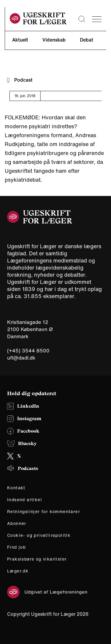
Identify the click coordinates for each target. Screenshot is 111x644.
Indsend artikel (25, 500)
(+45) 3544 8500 (28, 351)
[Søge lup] (82, 19)
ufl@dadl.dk (21, 358)
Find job (16, 547)
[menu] (97, 19)
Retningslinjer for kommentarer (44, 512)
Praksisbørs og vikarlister (37, 559)
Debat (87, 40)
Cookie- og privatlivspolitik (39, 535)
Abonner (17, 523)
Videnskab (54, 40)
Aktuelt (20, 40)
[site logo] (38, 19)
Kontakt (16, 488)
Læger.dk (18, 571)
